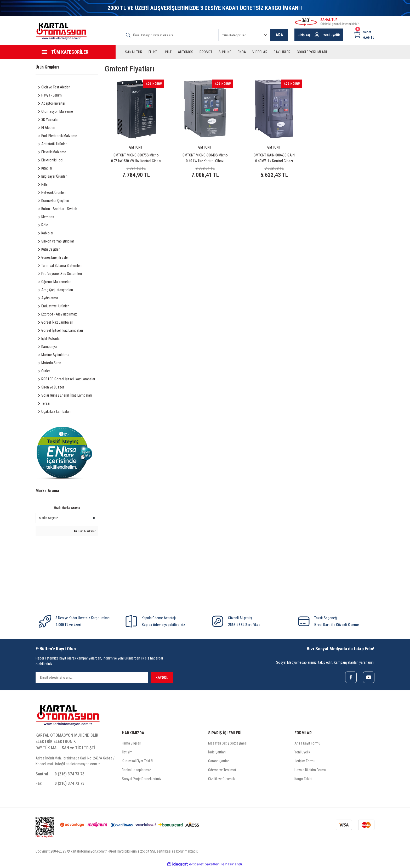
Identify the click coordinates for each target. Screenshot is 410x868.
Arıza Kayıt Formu (307, 743)
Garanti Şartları (219, 761)
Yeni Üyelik (302, 752)
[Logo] (61, 31)
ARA (279, 35)
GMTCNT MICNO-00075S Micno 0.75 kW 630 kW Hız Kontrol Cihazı (136, 158)
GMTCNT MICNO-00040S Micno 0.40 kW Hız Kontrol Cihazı (205, 158)
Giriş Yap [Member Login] (304, 35)
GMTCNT (136, 147)
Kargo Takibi (303, 779)
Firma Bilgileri (132, 743)
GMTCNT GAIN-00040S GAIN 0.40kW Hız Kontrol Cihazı (274, 158)
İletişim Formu (305, 761)
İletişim (127, 752)
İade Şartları (217, 752)
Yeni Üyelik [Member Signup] (332, 35)
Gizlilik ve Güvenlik (221, 779)
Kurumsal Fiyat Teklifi (137, 761)
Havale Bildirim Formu (310, 770)
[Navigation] (76, 52)
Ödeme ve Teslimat (222, 770)
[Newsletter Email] (92, 678)
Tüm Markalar (85, 531)
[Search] (170, 35)
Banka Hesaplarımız (136, 770)
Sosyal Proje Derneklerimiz (142, 779)
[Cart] (364, 35)
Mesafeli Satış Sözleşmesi (228, 743)
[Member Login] (317, 35)
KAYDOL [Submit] (162, 678)
